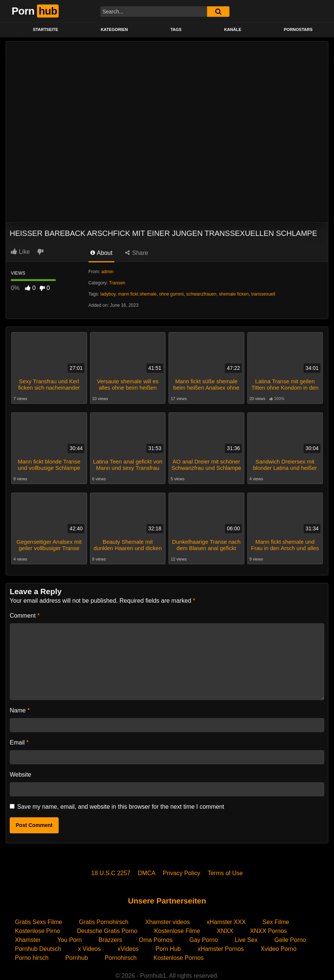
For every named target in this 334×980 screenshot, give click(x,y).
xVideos (128, 948)
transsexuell (263, 294)
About (101, 253)
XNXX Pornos (268, 931)
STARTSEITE (46, 29)
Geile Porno (290, 940)
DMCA (147, 873)
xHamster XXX (226, 922)
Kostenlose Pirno (38, 931)
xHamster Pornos (221, 948)
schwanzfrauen (201, 294)
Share (137, 253)
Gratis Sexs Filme (38, 922)
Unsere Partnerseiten (167, 900)
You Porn (69, 940)
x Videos (89, 948)
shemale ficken (234, 294)
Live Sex (246, 940)
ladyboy (108, 294)
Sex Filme (276, 922)
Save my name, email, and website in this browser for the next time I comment (121, 806)
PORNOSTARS (298, 29)
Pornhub (77, 957)
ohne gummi (171, 294)
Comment (25, 615)
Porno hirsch (32, 957)
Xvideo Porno (279, 948)
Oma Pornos (156, 940)
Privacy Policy (182, 873)
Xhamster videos (168, 922)
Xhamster (28, 940)
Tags (176, 29)
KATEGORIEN (115, 29)
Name (20, 710)
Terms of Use (225, 873)
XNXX (225, 931)
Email (19, 742)
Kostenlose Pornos (179, 957)
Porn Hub (168, 948)
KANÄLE (233, 29)
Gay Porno (204, 940)
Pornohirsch (120, 957)
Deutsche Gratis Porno (107, 931)
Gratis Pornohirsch (104, 922)
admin (107, 272)
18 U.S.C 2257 (111, 873)
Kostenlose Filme (177, 931)
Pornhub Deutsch (38, 948)
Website (21, 774)
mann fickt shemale (137, 294)
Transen (117, 283)
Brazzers (110, 940)
